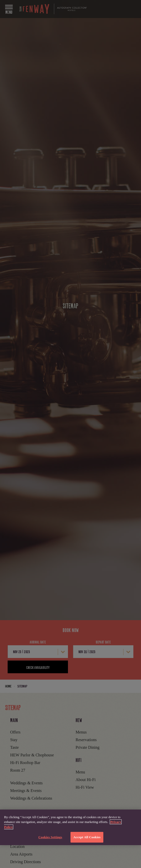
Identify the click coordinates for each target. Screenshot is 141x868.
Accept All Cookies (87, 837)
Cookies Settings (50, 837)
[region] (70, 827)
